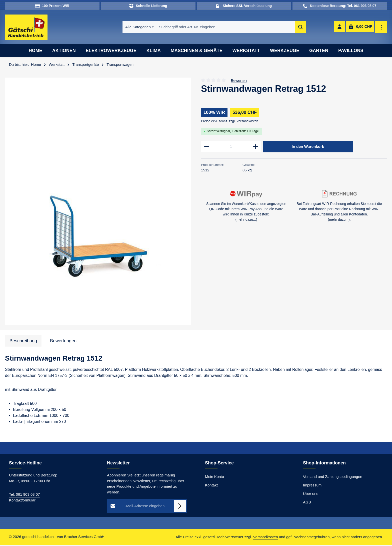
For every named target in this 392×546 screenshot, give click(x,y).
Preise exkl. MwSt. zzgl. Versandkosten (230, 122)
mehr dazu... (246, 221)
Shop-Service (219, 464)
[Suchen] (277, 28)
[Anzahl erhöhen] (256, 148)
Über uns (311, 495)
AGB (307, 503)
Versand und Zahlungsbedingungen (333, 478)
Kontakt (211, 486)
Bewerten (239, 81)
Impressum (312, 486)
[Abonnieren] (180, 507)
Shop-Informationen (324, 464)
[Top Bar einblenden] (381, 28)
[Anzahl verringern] (206, 148)
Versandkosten (265, 538)
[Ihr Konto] (339, 28)
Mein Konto (214, 478)
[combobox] (202, 28)
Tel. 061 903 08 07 (24, 496)
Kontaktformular (22, 501)
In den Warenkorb (308, 148)
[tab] (23, 342)
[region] (98, 203)
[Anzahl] (231, 148)
